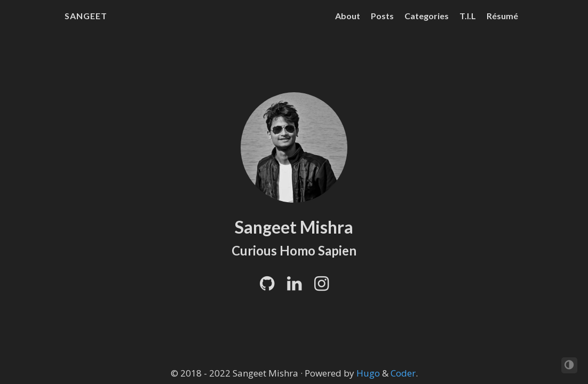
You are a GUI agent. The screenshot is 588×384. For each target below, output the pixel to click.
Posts (382, 16)
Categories (427, 16)
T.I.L (468, 16)
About (348, 16)
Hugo (368, 373)
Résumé (502, 16)
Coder (403, 373)
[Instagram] (321, 286)
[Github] (267, 286)
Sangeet (86, 16)
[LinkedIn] (294, 286)
